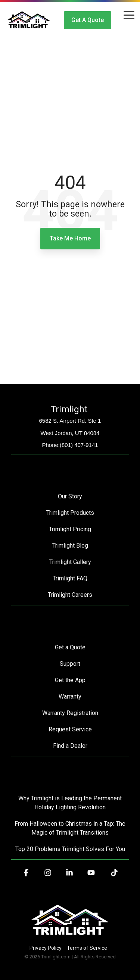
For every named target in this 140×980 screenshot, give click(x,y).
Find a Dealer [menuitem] (70, 746)
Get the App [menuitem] (70, 680)
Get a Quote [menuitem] (70, 647)
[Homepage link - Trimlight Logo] (70, 935)
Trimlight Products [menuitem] (70, 513)
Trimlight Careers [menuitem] (70, 595)
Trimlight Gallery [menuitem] (70, 562)
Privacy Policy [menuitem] (46, 948)
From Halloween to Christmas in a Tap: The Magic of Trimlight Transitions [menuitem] (71, 828)
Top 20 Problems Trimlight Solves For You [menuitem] (70, 849)
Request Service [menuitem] (70, 729)
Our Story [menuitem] (70, 496)
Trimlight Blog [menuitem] (70, 546)
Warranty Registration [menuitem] (70, 713)
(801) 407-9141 (79, 445)
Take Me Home (70, 238)
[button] (129, 15)
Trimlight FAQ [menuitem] (70, 578)
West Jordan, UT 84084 (70, 433)
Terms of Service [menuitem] (87, 948)
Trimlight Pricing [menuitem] (70, 529)
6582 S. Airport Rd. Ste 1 (70, 421)
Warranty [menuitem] (70, 697)
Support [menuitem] (70, 664)
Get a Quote (88, 20)
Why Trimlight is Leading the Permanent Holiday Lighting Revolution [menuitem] (71, 803)
